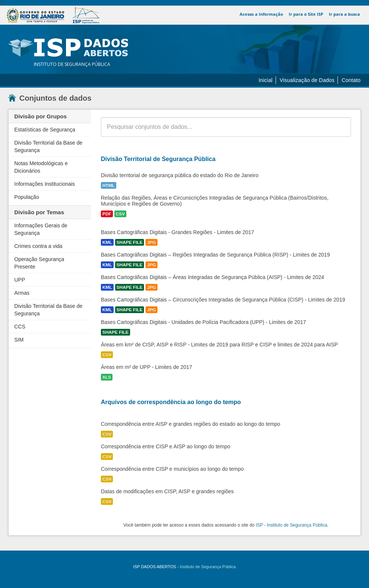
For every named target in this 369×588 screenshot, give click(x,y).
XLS (107, 377)
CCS (20, 327)
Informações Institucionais (45, 184)
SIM (19, 340)
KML (107, 242)
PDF (107, 214)
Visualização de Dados (307, 80)
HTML (109, 185)
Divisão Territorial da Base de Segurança (48, 146)
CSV (120, 214)
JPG (151, 242)
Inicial (265, 80)
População (27, 197)
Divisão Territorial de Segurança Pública (158, 159)
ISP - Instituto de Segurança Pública (292, 525)
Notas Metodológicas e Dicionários (41, 167)
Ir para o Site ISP (307, 14)
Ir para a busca (344, 14)
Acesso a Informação (262, 14)
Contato (351, 80)
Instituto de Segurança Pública (208, 567)
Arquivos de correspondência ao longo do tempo (171, 402)
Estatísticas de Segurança (45, 130)
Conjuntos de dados (50, 98)
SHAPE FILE (130, 242)
